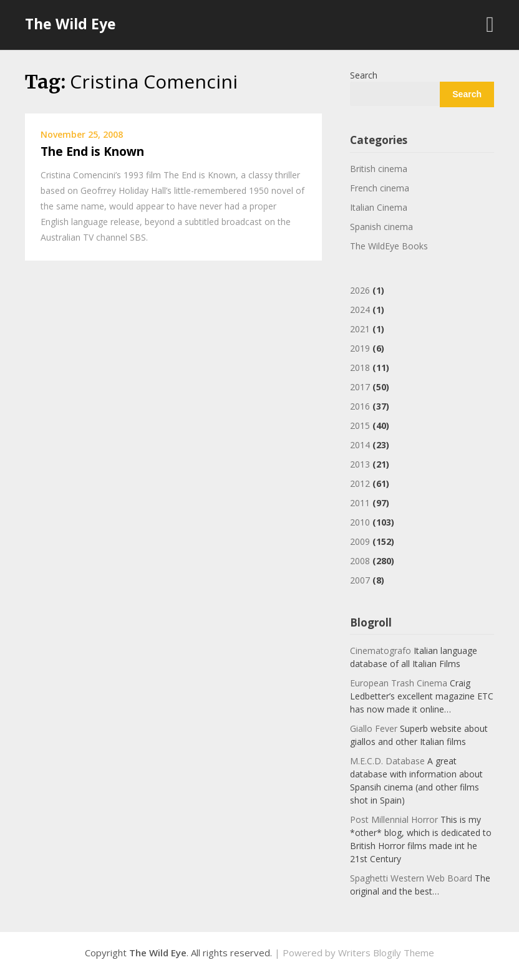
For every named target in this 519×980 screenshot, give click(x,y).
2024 (360, 310)
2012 (360, 483)
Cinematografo (381, 651)
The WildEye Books (389, 246)
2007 (360, 580)
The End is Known (92, 151)
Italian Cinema (379, 207)
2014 (360, 445)
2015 (360, 425)
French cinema (380, 188)
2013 (360, 464)
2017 (360, 387)
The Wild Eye (70, 24)
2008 (360, 561)
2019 (360, 348)
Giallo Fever (374, 728)
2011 (360, 503)
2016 (360, 406)
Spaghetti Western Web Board (411, 878)
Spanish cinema (381, 227)
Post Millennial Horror (394, 819)
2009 (360, 541)
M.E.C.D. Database (387, 761)
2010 (360, 522)
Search (364, 75)
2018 (360, 367)
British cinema (379, 169)
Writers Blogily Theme (386, 953)
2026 (360, 290)
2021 (360, 329)
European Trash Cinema (399, 683)
